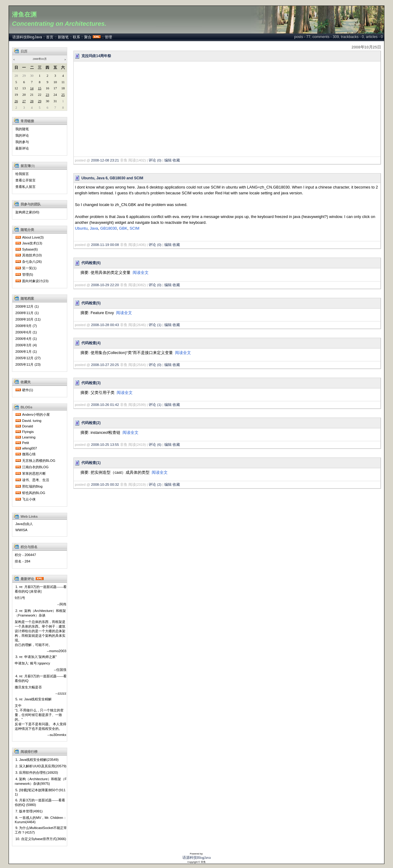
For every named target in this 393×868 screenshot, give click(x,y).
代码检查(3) (91, 383)
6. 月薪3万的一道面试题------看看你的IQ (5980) (40, 802)
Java (94, 228)
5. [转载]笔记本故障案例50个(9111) (40, 792)
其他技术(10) (32, 255)
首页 (50, 37)
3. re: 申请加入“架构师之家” (36, 657)
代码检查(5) (91, 303)
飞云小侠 (29, 499)
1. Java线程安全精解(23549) (37, 760)
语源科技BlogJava (27, 37)
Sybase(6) (30, 249)
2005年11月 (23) (28, 364)
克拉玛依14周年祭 (96, 56)
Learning (29, 437)
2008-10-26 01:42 (105, 405)
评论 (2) (155, 485)
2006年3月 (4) (26, 345)
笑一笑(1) (29, 268)
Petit (25, 443)
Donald (27, 426)
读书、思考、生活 (36, 480)
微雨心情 (29, 454)
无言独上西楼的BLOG (39, 461)
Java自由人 (24, 524)
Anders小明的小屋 (36, 415)
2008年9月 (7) (26, 326)
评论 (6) (155, 445)
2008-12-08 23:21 (105, 160)
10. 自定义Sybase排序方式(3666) (41, 839)
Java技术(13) (32, 243)
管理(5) (28, 274)
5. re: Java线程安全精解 (33, 699)
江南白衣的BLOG (35, 467)
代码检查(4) (91, 343)
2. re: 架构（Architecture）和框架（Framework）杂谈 (40, 613)
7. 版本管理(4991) (29, 811)
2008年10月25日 (366, 47)
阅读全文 (141, 272)
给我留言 (22, 174)
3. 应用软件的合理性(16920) (37, 773)
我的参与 (22, 142)
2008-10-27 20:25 (105, 365)
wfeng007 (30, 448)
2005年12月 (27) (28, 358)
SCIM (134, 228)
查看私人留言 (25, 187)
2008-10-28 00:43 (105, 325)
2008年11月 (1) (27, 313)
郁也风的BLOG (34, 493)
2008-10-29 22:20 (105, 285)
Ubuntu (81, 228)
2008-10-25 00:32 (105, 485)
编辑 (168, 160)
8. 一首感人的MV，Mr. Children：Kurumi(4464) (41, 820)
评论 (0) (155, 160)
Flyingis (28, 432)
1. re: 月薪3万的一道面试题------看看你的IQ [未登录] (41, 589)
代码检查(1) (91, 463)
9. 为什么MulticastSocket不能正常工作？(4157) (41, 830)
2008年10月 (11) (28, 319)
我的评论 (22, 135)
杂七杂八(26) (32, 262)
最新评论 (22, 148)
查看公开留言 (25, 180)
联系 (76, 37)
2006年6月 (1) (26, 332)
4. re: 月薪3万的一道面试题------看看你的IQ (41, 678)
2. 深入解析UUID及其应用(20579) (41, 766)
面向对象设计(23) (35, 281)
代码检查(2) (91, 423)
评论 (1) (155, 325)
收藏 (176, 160)
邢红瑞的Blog (32, 486)
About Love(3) (33, 237)
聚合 (88, 37)
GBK (123, 228)
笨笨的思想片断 (34, 473)
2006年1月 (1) (26, 352)
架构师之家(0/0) (27, 212)
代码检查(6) (91, 263)
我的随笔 (22, 129)
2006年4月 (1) (26, 339)
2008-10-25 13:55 (105, 445)
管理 (108, 37)
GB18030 (109, 228)
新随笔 (63, 37)
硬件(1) (28, 390)
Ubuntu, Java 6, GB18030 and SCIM (112, 178)
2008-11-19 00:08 (105, 245)
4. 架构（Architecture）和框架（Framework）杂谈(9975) (41, 781)
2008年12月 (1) (27, 306)
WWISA (21, 530)
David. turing (32, 421)
